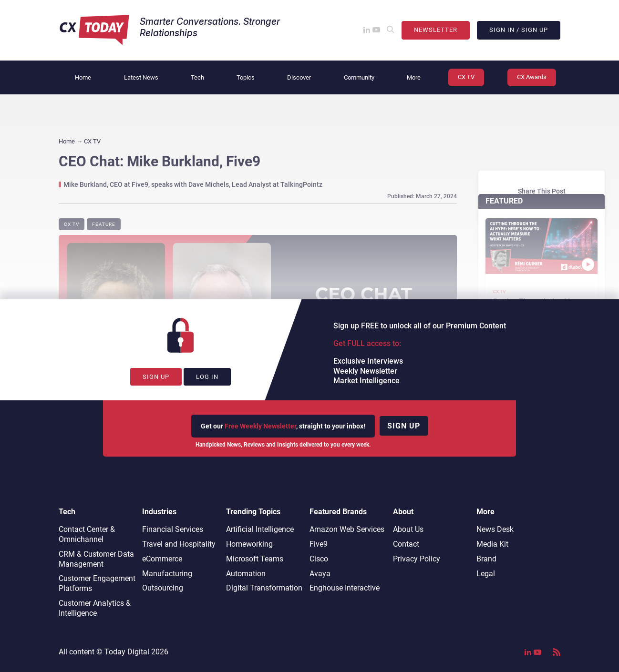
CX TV (466, 77)
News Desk (495, 529)
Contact (406, 544)
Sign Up (156, 377)
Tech (197, 77)
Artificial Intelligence (260, 529)
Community (359, 77)
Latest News (141, 77)
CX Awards (532, 77)
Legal (486, 574)
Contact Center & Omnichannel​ (87, 534)
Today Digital (127, 652)
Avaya (320, 574)
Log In (207, 377)
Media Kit (492, 544)
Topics (246, 77)
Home (83, 77)
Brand (486, 559)
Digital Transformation (264, 588)
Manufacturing (167, 574)
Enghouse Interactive (345, 588)
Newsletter (436, 30)
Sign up (404, 426)
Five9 (319, 544)
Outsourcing (163, 588)
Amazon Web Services (347, 529)
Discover (299, 77)
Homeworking (249, 544)
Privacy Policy (417, 559)
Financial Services (173, 529)
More (414, 77)
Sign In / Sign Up (519, 30)
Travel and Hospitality (179, 544)
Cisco (319, 559)
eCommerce (162, 559)
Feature (104, 224)
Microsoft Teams (255, 559)
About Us (408, 529)
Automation (246, 574)
